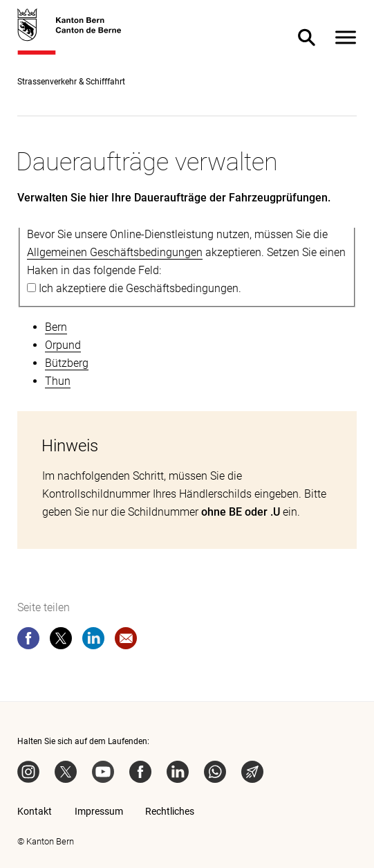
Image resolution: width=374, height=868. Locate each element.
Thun (58, 381)
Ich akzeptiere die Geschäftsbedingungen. (140, 288)
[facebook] (28, 641)
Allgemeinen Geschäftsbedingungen (115, 252)
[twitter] (61, 641)
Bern (56, 327)
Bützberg (67, 363)
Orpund (63, 345)
